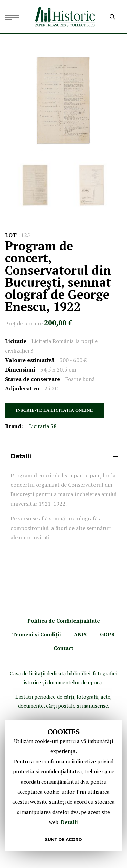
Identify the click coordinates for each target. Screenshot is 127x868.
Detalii (69, 822)
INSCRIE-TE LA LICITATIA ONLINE (54, 410)
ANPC (81, 634)
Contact (63, 648)
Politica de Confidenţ (55, 621)
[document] (63, 786)
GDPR (107, 634)
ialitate (91, 621)
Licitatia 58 (43, 426)
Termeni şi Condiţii (37, 634)
